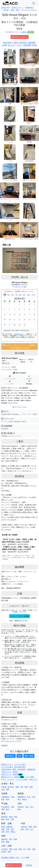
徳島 (15, 839)
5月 (9, 295)
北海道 (4, 787)
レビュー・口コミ (15, 45)
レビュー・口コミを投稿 (20, 616)
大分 (25, 849)
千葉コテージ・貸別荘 (10, 772)
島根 (30, 827)
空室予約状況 (6, 769)
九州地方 (5, 849)
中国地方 (24, 827)
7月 (16, 295)
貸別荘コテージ (7, 764)
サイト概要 (25, 858)
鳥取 (35, 827)
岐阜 (7, 819)
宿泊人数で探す (20, 767)
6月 (13, 295)
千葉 (33, 797)
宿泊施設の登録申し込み (10, 858)
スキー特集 (30, 777)
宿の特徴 (7, 43)
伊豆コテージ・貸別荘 (10, 774)
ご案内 (15, 43)
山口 (32, 829)
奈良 (7, 832)
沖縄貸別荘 (31, 769)
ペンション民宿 (22, 779)
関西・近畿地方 (7, 827)
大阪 (12, 829)
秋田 (26, 787)
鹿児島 (4, 852)
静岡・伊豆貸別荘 (19, 769)
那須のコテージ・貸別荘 (10, 777)
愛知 (3, 819)
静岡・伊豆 (13, 817)
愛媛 (7, 842)
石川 (32, 807)
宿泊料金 (23, 43)
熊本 (29, 849)
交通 (34, 45)
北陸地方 (21, 807)
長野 (3, 809)
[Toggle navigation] (34, 3)
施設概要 (31, 43)
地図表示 (24, 32)
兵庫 (3, 832)
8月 (20, 295)
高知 (3, 842)
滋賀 (3, 829)
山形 (3, 789)
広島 (27, 829)
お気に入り (33, 779)
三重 (12, 819)
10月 (28, 295)
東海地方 (5, 817)
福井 (19, 809)
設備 (5, 45)
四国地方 (5, 839)
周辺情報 (27, 45)
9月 (24, 295)
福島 (7, 789)
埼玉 (29, 797)
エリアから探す (20, 764)
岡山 (22, 829)
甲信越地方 (5, 807)
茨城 (12, 797)
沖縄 (9, 852)
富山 (27, 807)
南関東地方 (10, 756)
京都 (7, 829)
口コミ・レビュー (8, 779)
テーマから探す (7, 767)
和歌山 (13, 832)
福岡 (11, 849)
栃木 (3, 799)
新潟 (7, 809)
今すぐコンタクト (20, 37)
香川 (11, 839)
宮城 (31, 787)
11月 (33, 295)
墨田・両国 (29, 756)
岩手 (22, 787)
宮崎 (34, 849)
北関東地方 (5, 797)
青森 (17, 787)
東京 (20, 756)
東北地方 (11, 787)
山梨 (12, 807)
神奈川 (25, 799)
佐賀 (15, 849)
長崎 (20, 849)
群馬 (7, 799)
